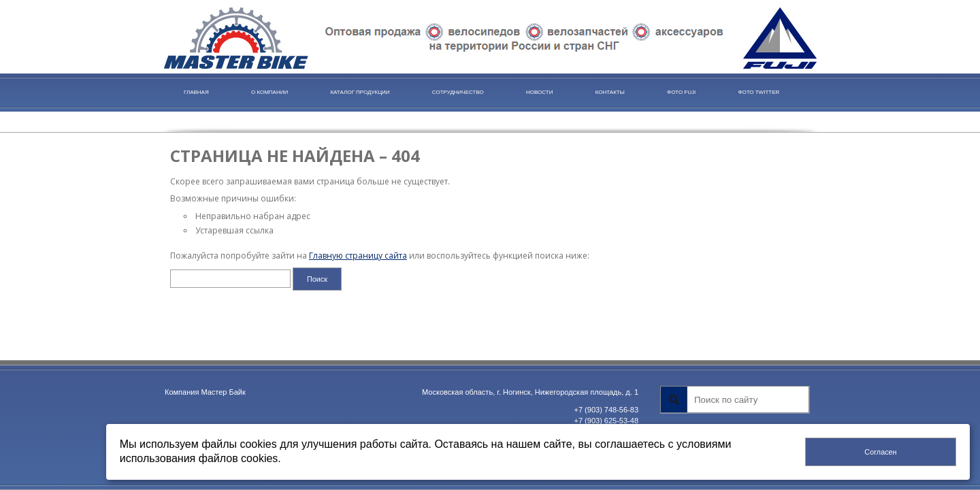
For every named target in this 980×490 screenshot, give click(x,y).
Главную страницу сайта (358, 256)
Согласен (880, 452)
